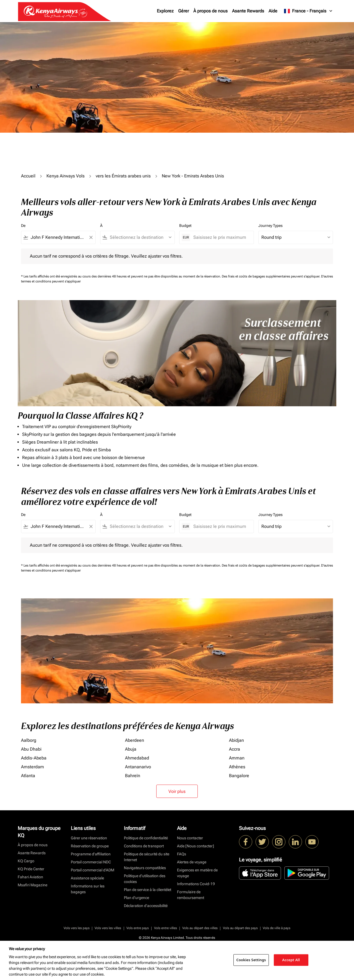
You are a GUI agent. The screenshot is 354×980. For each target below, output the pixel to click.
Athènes (237, 767)
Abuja (131, 749)
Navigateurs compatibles (145, 868)
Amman (237, 758)
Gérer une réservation (89, 838)
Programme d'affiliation (91, 854)
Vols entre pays (138, 928)
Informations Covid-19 (196, 884)
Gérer (183, 11)
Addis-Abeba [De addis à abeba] (34, 758)
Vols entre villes (166, 928)
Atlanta (28, 776)
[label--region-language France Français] (309, 11)
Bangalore (239, 776)
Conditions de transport (144, 846)
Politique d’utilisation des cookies (145, 879)
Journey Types (270, 226)
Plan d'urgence (136, 898)
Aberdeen (135, 740)
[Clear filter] (91, 237)
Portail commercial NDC (91, 862)
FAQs (182, 854)
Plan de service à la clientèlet (148, 890)
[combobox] (58, 237)
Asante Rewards (248, 11)
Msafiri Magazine (32, 885)
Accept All (291, 960)
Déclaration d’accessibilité (146, 906)
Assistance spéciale (87, 878)
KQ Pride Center (31, 869)
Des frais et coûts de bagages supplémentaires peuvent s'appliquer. (271, 276)
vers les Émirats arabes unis (123, 176)
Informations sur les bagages (88, 889)
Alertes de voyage (192, 862)
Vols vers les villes (108, 928)
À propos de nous (210, 11)
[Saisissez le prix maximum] (221, 237)
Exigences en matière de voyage (197, 873)
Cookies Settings (251, 960)
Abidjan (236, 740)
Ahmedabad (137, 758)
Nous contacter (190, 838)
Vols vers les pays (77, 928)
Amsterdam (32, 767)
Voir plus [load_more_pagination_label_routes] (177, 791)
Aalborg (29, 740)
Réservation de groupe (90, 846)
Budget (185, 226)
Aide (273, 11)
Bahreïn (133, 776)
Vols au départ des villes (200, 928)
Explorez (165, 11)
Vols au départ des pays (240, 928)
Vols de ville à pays (277, 928)
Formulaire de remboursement (191, 895)
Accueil (28, 176)
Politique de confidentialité (146, 838)
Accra (235, 749)
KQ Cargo (26, 861)
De (23, 226)
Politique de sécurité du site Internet (147, 857)
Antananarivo (138, 767)
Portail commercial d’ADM (93, 870)
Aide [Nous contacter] (196, 846)
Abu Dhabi (31, 749)
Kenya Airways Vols (66, 176)
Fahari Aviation (30, 877)
